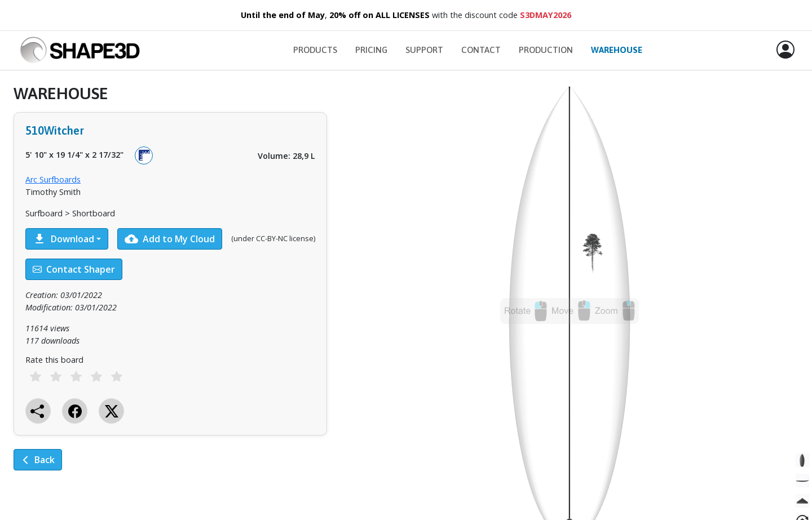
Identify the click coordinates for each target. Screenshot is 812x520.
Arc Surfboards (53, 179)
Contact (481, 50)
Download (63, 239)
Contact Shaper (74, 269)
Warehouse (617, 50)
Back (38, 460)
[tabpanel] (170, 285)
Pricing (371, 50)
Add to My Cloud (170, 239)
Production (546, 50)
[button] (785, 50)
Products (315, 50)
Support (424, 50)
